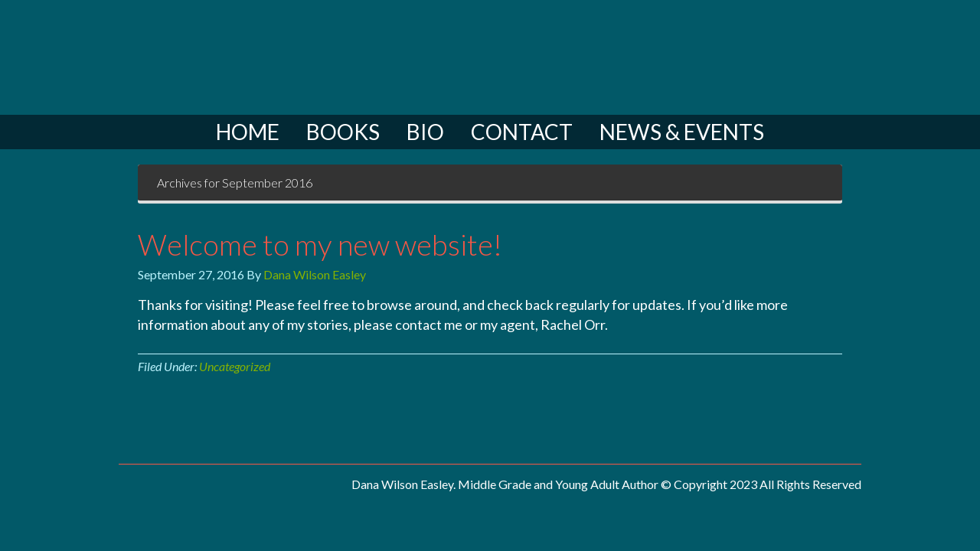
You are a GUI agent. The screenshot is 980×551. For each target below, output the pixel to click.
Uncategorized (235, 366)
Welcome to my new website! (320, 244)
